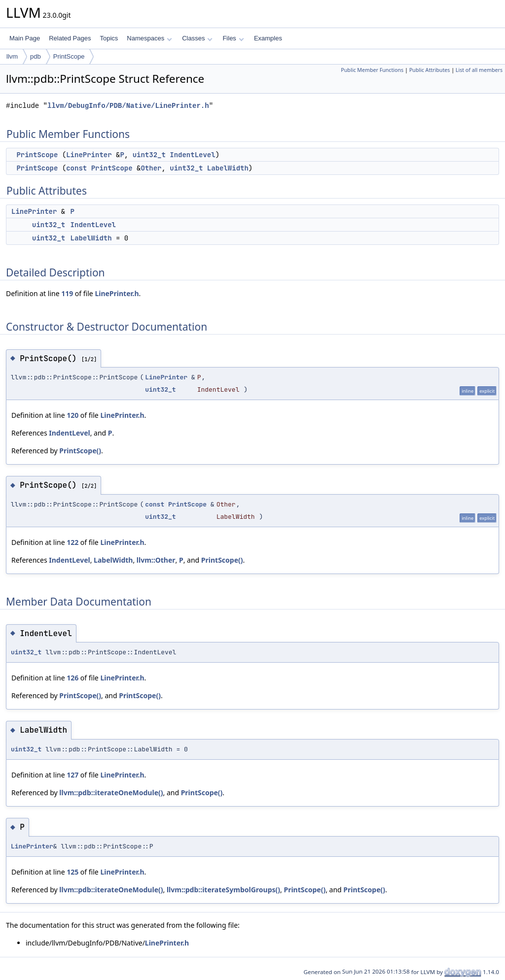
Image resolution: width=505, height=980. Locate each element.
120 (72, 415)
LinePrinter (89, 155)
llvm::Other (156, 560)
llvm (12, 56)
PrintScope (69, 56)
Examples (268, 38)
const (76, 168)
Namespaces (149, 38)
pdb (36, 56)
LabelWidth (228, 168)
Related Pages (70, 38)
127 (72, 775)
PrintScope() (80, 451)
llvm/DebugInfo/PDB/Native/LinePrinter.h (128, 106)
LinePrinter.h (117, 293)
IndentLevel (192, 155)
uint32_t (149, 155)
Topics (109, 38)
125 (72, 872)
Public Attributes (430, 70)
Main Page (25, 38)
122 (72, 542)
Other (151, 168)
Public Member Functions (372, 70)
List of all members (479, 70)
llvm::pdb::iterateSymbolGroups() (223, 890)
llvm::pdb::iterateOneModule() (111, 793)
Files (233, 38)
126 (72, 678)
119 (67, 293)
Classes (197, 38)
